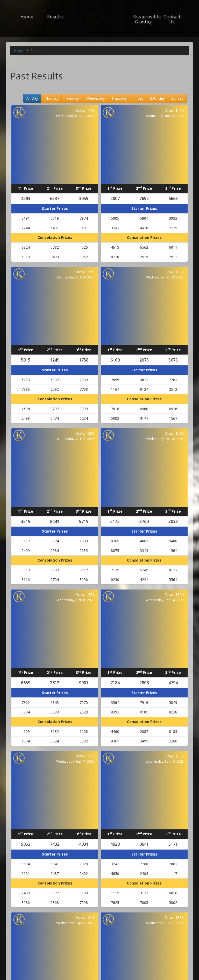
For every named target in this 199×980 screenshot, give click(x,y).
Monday (51, 98)
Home (27, 17)
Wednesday (95, 98)
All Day (32, 98)
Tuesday (72, 98)
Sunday (177, 98)
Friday (138, 98)
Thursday (119, 98)
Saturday (157, 98)
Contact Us (172, 19)
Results (56, 17)
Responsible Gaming (145, 19)
